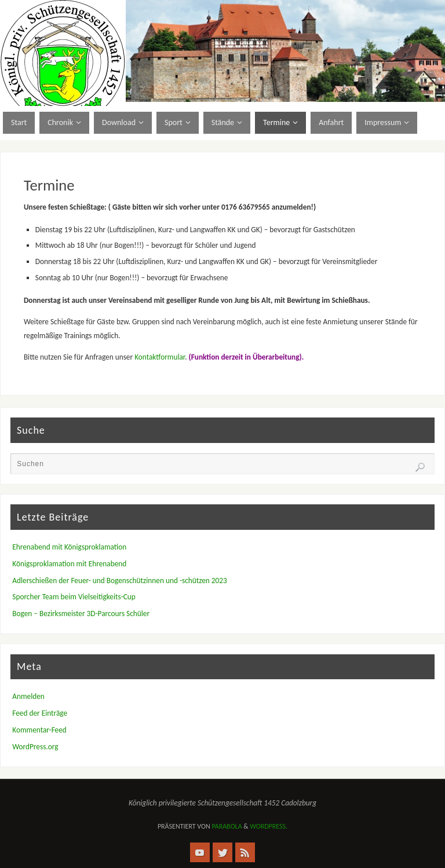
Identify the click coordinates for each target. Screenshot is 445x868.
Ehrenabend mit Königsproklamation (69, 547)
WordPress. (269, 826)
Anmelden (28, 696)
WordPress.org (35, 747)
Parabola (227, 826)
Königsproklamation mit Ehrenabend (69, 564)
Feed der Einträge (40, 713)
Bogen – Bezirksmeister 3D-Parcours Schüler (81, 614)
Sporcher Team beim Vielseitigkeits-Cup (74, 597)
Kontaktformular (160, 357)
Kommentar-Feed (39, 730)
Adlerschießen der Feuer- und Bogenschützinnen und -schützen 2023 (119, 581)
